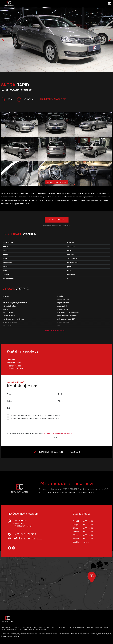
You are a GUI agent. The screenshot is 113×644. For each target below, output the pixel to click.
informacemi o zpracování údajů (52, 433)
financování (53, 226)
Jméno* (10, 401)
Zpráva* (10, 408)
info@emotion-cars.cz (28, 538)
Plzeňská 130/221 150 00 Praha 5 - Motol (22, 523)
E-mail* (60, 394)
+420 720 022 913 (25, 534)
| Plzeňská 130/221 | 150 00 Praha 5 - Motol (59, 452)
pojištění (59, 226)
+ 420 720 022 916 (14, 366)
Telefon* (10, 394)
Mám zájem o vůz (57, 220)
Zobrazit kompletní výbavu (57, 331)
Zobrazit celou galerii (57, 182)
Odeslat (57, 438)
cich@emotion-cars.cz (15, 368)
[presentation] (27, 425)
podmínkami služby (66, 433)
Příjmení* (61, 401)
